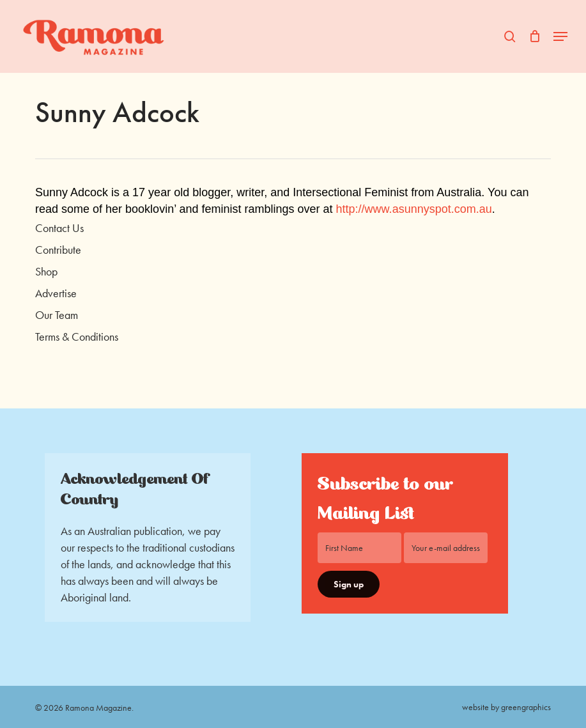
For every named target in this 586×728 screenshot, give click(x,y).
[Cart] (535, 36)
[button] (560, 36)
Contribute (58, 250)
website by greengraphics (506, 707)
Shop (46, 271)
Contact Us (59, 228)
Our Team (57, 315)
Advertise (56, 293)
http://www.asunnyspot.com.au (414, 209)
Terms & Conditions (77, 337)
